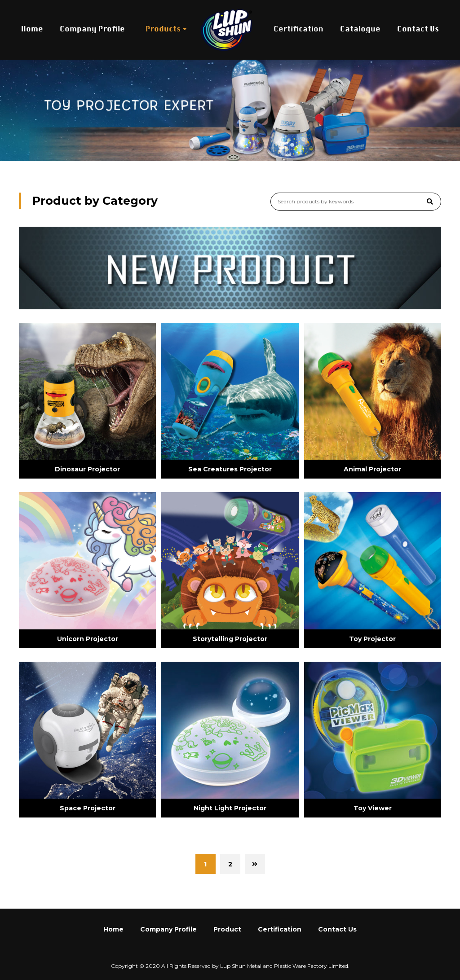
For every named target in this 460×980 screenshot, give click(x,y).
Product (227, 929)
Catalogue (360, 30)
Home (32, 30)
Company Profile (92, 30)
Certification (299, 30)
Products (163, 30)
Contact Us (418, 30)
